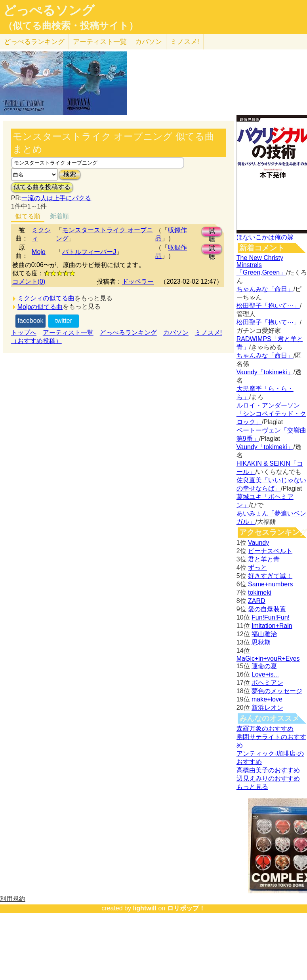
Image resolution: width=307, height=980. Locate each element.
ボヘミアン (267, 683)
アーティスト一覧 (68, 333)
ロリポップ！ (186, 908)
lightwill (145, 908)
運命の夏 (264, 666)
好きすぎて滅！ (270, 576)
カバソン (149, 42)
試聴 (212, 232)
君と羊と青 (264, 559)
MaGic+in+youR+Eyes (268, 659)
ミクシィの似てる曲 (46, 298)
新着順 (59, 216)
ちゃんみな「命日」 (265, 289)
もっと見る (252, 787)
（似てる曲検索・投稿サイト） (71, 26)
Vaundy (258, 543)
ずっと (257, 568)
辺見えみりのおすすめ (268, 778)
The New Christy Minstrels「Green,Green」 (261, 265)
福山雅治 (264, 634)
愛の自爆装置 (267, 609)
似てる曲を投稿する (42, 187)
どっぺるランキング (128, 333)
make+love (267, 699)
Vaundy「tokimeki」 (265, 372)
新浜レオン (267, 708)
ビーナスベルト (270, 551)
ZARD (257, 601)
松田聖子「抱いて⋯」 (268, 306)
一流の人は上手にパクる (56, 198)
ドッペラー (138, 281)
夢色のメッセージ (277, 691)
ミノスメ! (185, 42)
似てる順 (28, 216)
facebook (31, 321)
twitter (64, 321)
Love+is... (265, 674)
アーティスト (100, 42)
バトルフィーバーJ (89, 252)
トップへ (24, 333)
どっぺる (34, 42)
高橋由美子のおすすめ (268, 770)
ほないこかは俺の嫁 (265, 237)
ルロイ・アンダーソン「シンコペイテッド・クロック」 (271, 414)
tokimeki (260, 592)
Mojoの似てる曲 (40, 307)
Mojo (39, 252)
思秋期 (261, 642)
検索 (70, 174)
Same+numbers (270, 584)
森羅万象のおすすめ (265, 729)
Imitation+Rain (272, 626)
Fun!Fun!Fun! (271, 617)
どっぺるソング (49, 10)
